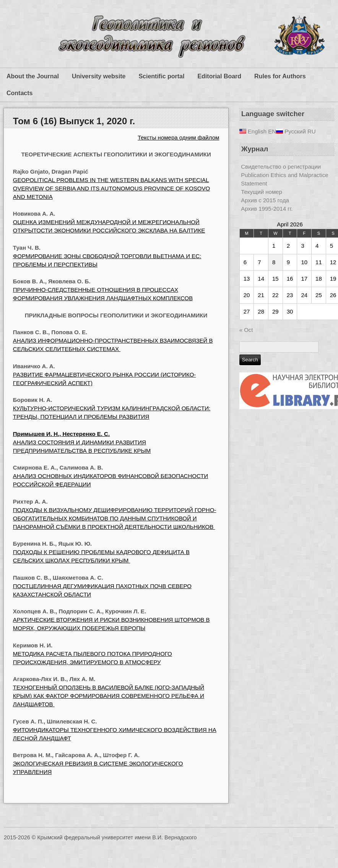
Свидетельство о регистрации (281, 167)
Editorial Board (219, 76)
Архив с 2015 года (265, 200)
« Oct (246, 330)
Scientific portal (161, 76)
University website (99, 76)
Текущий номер (262, 192)
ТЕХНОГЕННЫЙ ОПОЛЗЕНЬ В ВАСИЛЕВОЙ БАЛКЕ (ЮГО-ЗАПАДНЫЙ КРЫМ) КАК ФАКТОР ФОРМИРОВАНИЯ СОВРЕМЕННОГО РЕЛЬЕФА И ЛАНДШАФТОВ (109, 696)
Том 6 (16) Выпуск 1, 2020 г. (74, 121)
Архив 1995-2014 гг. (267, 209)
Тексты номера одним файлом (178, 137)
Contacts (19, 93)
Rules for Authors (280, 76)
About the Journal (33, 76)
